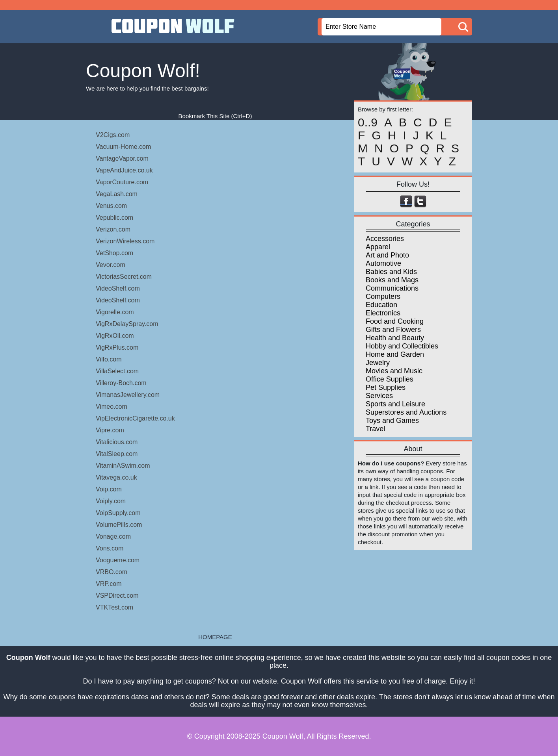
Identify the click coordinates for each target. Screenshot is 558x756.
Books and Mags (392, 280)
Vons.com (110, 548)
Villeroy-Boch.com (121, 383)
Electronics (383, 313)
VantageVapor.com (122, 158)
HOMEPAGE (215, 637)
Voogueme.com (118, 560)
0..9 (368, 122)
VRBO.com (112, 572)
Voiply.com (111, 501)
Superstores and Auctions (406, 412)
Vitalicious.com (117, 442)
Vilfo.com (109, 359)
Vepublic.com (114, 218)
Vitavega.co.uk (116, 477)
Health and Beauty (395, 338)
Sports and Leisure (395, 404)
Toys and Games (392, 421)
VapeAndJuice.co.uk (124, 170)
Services (379, 396)
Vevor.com (111, 265)
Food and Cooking (395, 321)
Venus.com (111, 206)
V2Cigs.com (113, 135)
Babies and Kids (391, 272)
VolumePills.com (119, 525)
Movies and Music (394, 371)
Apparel (378, 247)
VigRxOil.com (115, 336)
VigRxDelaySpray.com (127, 324)
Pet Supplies (386, 387)
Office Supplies (390, 379)
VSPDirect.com (117, 596)
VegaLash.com (117, 194)
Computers (383, 296)
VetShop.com (114, 253)
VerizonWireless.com (125, 241)
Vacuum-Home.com (123, 147)
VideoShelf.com (118, 288)
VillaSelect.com (117, 371)
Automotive (383, 263)
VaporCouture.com (122, 182)
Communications (392, 288)
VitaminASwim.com (123, 466)
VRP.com (109, 584)
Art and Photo (387, 255)
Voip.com (109, 489)
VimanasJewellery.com (128, 395)
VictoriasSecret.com (124, 277)
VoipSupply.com (118, 513)
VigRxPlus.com (117, 347)
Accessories (385, 239)
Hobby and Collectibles (402, 346)
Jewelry (378, 363)
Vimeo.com (112, 407)
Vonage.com (113, 536)
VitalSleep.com (117, 454)
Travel (375, 429)
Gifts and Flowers (393, 330)
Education (381, 305)
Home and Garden (395, 354)
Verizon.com (113, 229)
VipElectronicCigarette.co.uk (135, 418)
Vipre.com (110, 430)
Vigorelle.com (115, 312)
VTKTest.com (114, 607)
